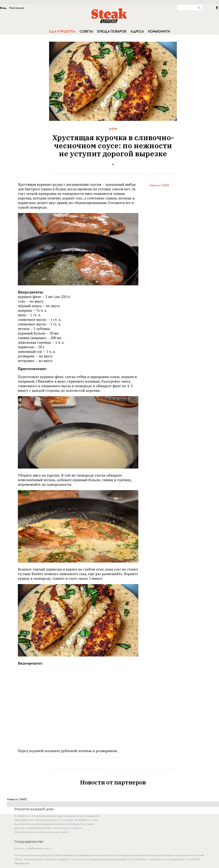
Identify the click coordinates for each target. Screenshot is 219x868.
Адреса (137, 31)
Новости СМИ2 (159, 185)
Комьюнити (159, 31)
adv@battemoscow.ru (39, 848)
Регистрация (17, 8)
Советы (86, 31)
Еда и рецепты (62, 31)
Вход (3, 8)
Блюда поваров (112, 31)
